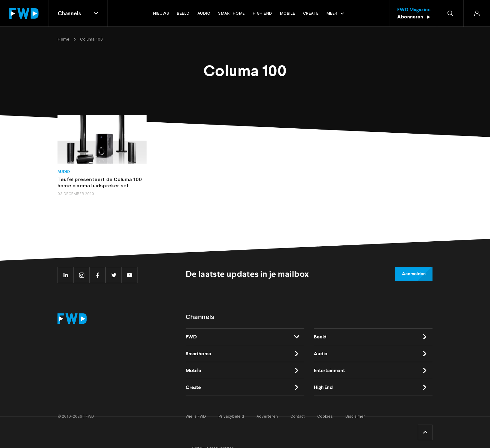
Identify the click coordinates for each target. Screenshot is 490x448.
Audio (64, 172)
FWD (191, 337)
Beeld (320, 337)
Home (63, 39)
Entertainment (329, 370)
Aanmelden (414, 274)
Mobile (193, 370)
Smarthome (198, 354)
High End (323, 387)
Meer (332, 13)
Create (193, 387)
